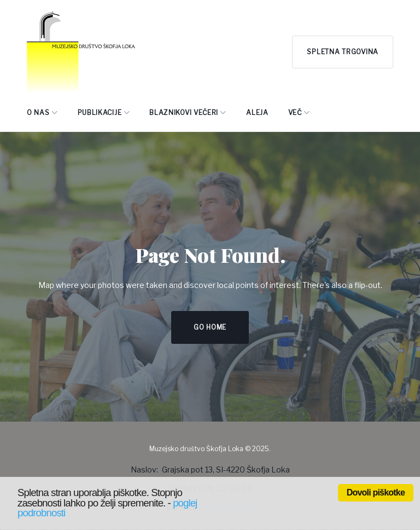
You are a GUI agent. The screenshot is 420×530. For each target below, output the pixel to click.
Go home (210, 327)
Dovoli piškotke (376, 492)
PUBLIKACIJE (100, 113)
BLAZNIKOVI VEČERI (184, 113)
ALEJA (257, 113)
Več (295, 113)
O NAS (38, 113)
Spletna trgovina (343, 52)
